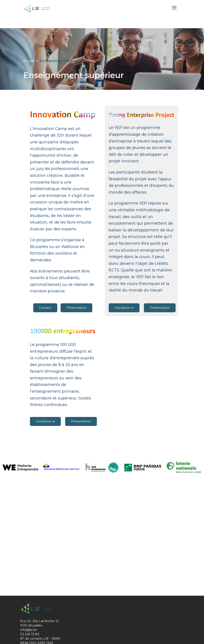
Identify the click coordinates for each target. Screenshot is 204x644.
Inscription (124, 308)
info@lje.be (29, 630)
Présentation (76, 308)
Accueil (29, 61)
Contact (45, 308)
